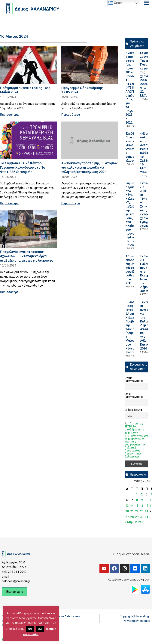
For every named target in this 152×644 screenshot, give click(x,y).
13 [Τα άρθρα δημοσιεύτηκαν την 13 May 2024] (127, 506)
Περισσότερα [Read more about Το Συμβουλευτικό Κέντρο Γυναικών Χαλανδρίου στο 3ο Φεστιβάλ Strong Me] (9, 203)
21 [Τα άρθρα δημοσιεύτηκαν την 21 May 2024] (132, 511)
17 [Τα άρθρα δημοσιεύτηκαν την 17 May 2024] (147, 506)
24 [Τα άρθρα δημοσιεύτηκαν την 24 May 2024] (147, 511)
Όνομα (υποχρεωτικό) (134, 379)
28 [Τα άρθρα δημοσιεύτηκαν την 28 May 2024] (132, 517)
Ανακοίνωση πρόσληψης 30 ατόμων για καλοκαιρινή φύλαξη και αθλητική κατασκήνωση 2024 (89, 167)
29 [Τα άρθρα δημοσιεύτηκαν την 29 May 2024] (137, 517)
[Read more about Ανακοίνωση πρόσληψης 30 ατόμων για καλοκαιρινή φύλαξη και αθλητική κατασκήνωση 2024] (90, 140)
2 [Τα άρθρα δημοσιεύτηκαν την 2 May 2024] (142, 494)
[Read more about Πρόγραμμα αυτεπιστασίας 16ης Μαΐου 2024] (28, 65)
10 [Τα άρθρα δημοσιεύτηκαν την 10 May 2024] (147, 500)
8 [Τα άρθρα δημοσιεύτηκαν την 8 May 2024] (137, 500)
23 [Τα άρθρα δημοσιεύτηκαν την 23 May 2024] (142, 511)
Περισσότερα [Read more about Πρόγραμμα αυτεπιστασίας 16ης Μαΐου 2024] (9, 115)
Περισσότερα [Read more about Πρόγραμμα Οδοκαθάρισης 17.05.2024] (71, 115)
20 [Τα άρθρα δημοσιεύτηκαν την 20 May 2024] (127, 511)
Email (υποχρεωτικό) (134, 395)
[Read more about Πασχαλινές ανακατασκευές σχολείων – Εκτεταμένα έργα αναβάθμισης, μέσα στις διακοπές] (28, 229)
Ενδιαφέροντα (133, 410)
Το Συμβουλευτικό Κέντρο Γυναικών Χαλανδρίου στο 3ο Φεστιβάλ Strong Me (23, 167)
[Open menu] (146, 3)
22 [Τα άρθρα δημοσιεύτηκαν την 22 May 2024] (137, 511)
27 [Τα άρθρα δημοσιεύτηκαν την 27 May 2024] (127, 517)
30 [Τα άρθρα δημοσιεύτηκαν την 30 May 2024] (142, 517)
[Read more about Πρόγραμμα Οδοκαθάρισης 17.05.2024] (90, 65)
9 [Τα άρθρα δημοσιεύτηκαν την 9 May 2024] (142, 500)
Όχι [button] (40, 629)
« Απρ (129, 522)
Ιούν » (139, 522)
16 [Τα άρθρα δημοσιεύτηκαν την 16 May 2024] (142, 506)
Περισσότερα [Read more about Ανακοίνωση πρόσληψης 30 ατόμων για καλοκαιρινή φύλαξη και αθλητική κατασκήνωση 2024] (71, 203)
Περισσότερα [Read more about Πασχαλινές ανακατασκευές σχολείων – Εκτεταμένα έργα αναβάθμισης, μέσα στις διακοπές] (9, 292)
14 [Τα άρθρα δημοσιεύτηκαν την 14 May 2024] (132, 506)
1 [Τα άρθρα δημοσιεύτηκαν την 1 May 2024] (137, 494)
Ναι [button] (30, 629)
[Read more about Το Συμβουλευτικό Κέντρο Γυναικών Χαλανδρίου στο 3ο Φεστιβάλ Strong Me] (28, 140)
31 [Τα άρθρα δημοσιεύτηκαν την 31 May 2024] (147, 517)
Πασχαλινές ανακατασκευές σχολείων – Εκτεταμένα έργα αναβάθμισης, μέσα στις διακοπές (27, 256)
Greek (115, 3)
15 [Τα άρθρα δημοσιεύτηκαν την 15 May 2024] (137, 506)
